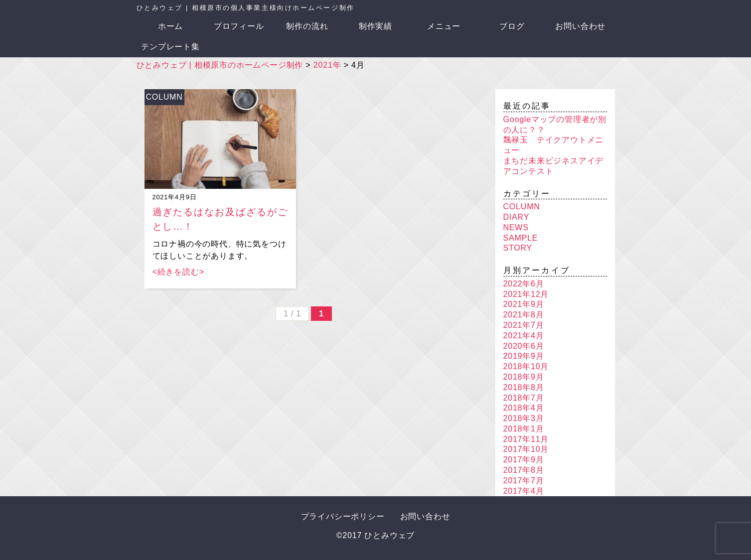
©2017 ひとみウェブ (375, 535)
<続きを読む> (178, 272)
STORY (518, 248)
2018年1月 (524, 429)
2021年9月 (524, 304)
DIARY (517, 217)
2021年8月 (524, 315)
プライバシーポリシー (343, 516)
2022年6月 (524, 284)
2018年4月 (524, 408)
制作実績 (375, 26)
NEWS (516, 227)
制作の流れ (307, 26)
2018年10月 (526, 366)
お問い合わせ (580, 26)
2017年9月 (524, 460)
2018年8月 (524, 387)
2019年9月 (524, 356)
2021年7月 (524, 325)
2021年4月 (524, 336)
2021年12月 (526, 294)
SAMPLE (521, 238)
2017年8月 (524, 470)
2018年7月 (524, 398)
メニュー (444, 26)
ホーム (170, 26)
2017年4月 (524, 491)
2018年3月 (524, 418)
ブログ (512, 26)
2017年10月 (526, 449)
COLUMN (164, 97)
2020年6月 (524, 346)
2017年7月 (524, 481)
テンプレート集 (170, 47)
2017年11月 (526, 439)
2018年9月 (524, 377)
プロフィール (239, 26)
